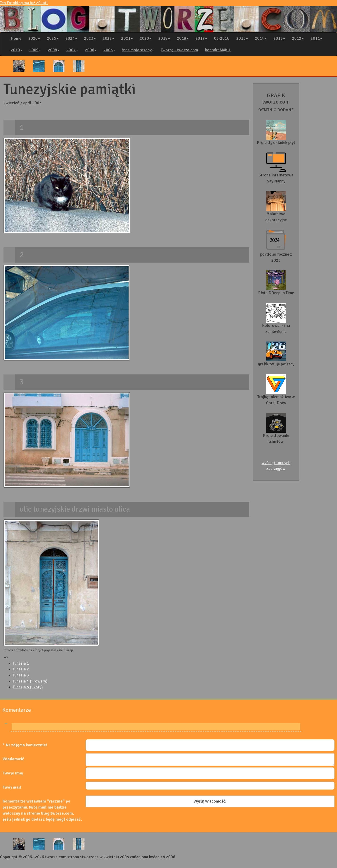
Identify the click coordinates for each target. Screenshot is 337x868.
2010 (16, 50)
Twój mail (12, 787)
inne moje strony (138, 50)
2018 (183, 38)
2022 (108, 38)
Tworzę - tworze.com (179, 50)
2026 (34, 38)
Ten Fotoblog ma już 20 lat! (168, 16)
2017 (201, 38)
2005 (109, 50)
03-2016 (222, 38)
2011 (316, 38)
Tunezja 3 (21, 675)
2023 (90, 38)
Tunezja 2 (21, 669)
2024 (71, 38)
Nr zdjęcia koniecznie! (26, 745)
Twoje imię (13, 773)
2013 (279, 38)
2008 (54, 50)
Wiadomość (13, 759)
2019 (164, 38)
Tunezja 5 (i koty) (28, 687)
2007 (72, 50)
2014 (261, 38)
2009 (35, 50)
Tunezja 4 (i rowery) (30, 681)
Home (16, 38)
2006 (91, 50)
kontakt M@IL (218, 50)
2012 (298, 38)
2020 (146, 38)
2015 (242, 38)
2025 (53, 38)
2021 (127, 38)
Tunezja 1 (21, 663)
